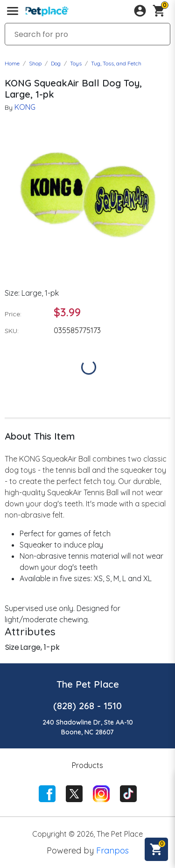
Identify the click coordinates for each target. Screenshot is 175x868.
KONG (25, 107)
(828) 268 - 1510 (87, 706)
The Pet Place (88, 684)
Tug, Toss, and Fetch (116, 63)
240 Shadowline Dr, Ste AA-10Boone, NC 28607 (88, 727)
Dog (56, 63)
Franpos (112, 850)
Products (87, 765)
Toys (76, 63)
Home (12, 63)
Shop (35, 63)
